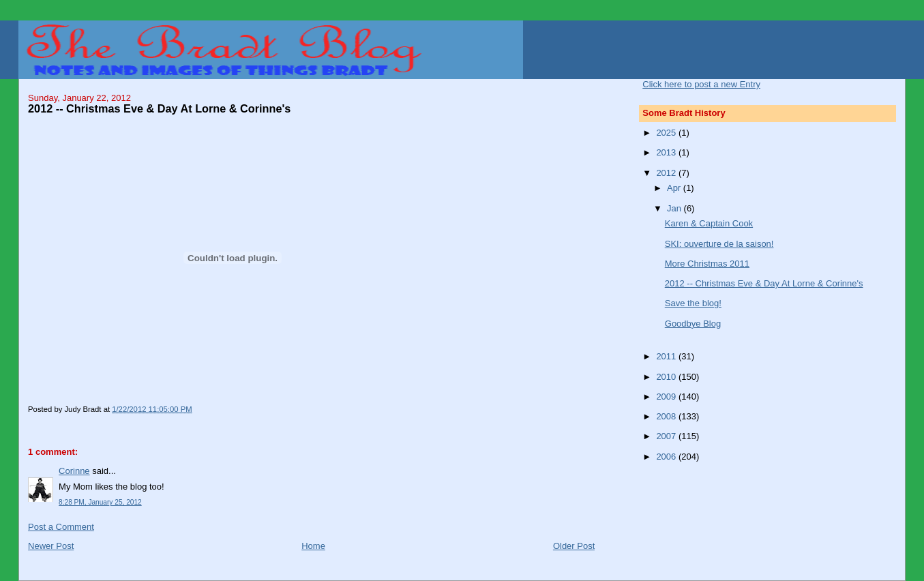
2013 (667, 152)
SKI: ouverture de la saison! (719, 244)
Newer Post (51, 546)
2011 (667, 356)
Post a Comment (61, 527)
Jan (675, 208)
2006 (667, 457)
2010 (667, 377)
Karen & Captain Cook (709, 223)
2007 (667, 436)
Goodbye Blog (693, 324)
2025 (667, 133)
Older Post (574, 546)
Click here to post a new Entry (701, 84)
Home (313, 546)
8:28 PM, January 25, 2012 (100, 502)
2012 (667, 173)
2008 (667, 416)
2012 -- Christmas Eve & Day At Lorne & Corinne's (764, 283)
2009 (667, 397)
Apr (675, 188)
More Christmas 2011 (707, 264)
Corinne (74, 471)
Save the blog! (693, 303)
